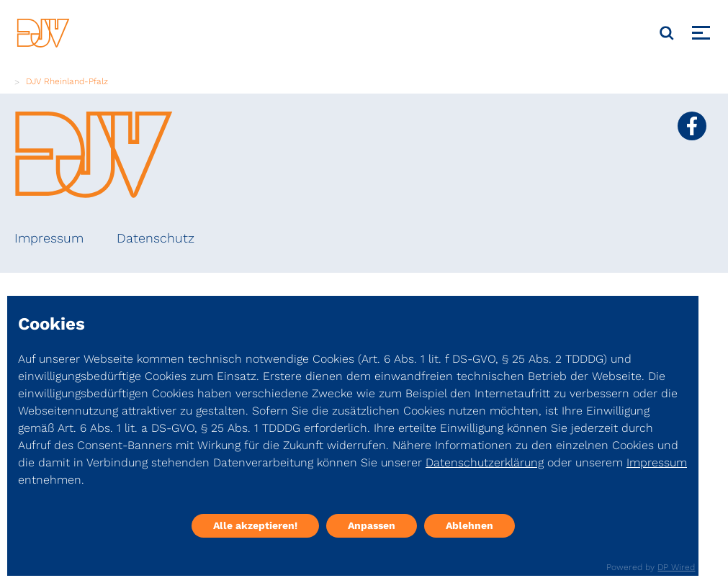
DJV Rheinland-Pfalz (67, 81)
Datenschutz (156, 238)
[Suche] (667, 33)
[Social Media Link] (692, 126)
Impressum (49, 238)
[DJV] (43, 33)
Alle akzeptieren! (255, 525)
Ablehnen (469, 525)
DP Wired (676, 567)
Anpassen (372, 525)
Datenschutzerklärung (485, 462)
